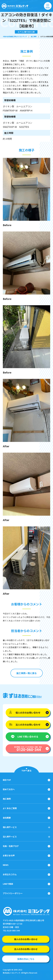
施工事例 (34, 36)
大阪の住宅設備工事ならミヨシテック (15, 36)
